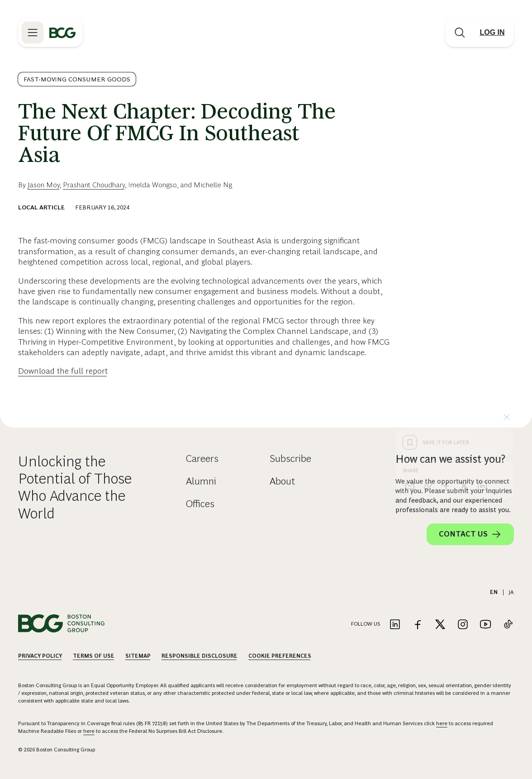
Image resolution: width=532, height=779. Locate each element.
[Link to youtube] (485, 625)
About (282, 481)
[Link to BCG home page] (62, 33)
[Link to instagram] (463, 625)
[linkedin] (482, 341)
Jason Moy (44, 185)
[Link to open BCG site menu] (33, 33)
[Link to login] (492, 33)
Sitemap (138, 656)
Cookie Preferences (280, 656)
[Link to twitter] (440, 625)
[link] (428, 341)
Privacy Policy (40, 656)
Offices (200, 504)
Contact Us (470, 534)
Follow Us (366, 624)
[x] (464, 341)
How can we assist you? (450, 459)
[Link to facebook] (418, 625)
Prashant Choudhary (94, 185)
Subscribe (290, 458)
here (442, 723)
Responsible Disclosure (199, 656)
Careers (202, 458)
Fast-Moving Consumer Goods (77, 79)
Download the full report (63, 371)
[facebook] (446, 341)
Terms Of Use (94, 656)
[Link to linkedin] (395, 625)
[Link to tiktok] (508, 625)
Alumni (201, 481)
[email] (410, 341)
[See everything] (507, 272)
